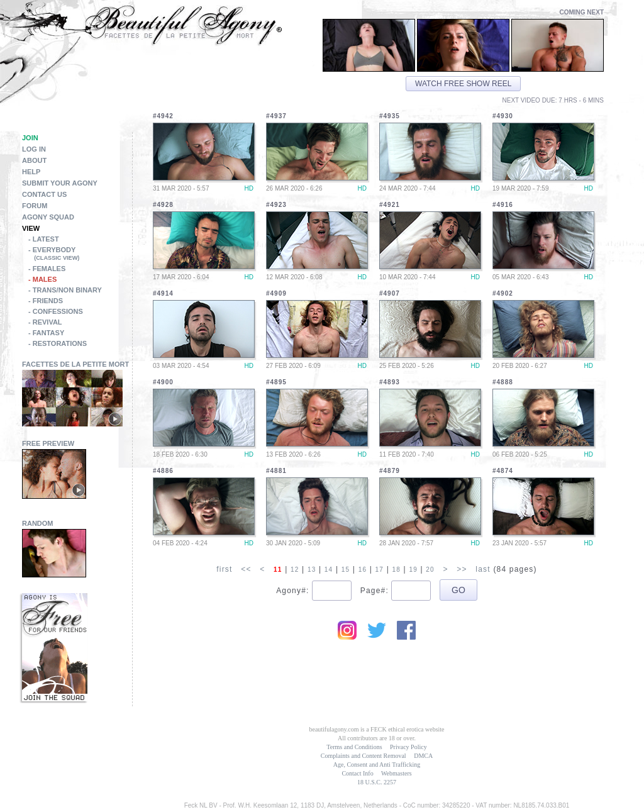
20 (430, 570)
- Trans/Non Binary (65, 290)
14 (329, 570)
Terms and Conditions (354, 747)
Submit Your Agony (60, 183)
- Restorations (58, 343)
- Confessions (56, 311)
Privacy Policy (408, 747)
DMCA (423, 756)
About (34, 160)
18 (397, 570)
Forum (35, 206)
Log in (34, 149)
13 (312, 570)
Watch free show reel (463, 84)
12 (295, 570)
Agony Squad (48, 217)
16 (363, 570)
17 (380, 570)
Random (38, 523)
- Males (42, 279)
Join (30, 138)
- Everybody (80, 255)
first (224, 569)
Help (31, 172)
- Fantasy (46, 333)
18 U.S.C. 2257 (377, 782)
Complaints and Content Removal (364, 756)
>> (462, 569)
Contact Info (357, 773)
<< (246, 569)
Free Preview (48, 443)
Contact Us (44, 194)
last (483, 569)
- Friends (46, 301)
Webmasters (397, 773)
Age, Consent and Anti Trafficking (377, 765)
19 (413, 570)
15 (346, 570)
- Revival (45, 322)
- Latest (44, 239)
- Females (47, 269)
